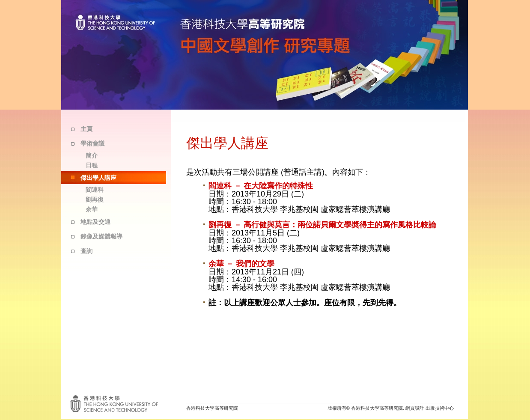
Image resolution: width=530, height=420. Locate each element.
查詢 (86, 251)
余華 (92, 209)
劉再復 (95, 200)
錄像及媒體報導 (101, 236)
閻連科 (95, 190)
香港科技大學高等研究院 (212, 408)
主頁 (86, 129)
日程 (92, 165)
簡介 (92, 155)
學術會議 (92, 143)
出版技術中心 (440, 408)
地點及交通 (95, 222)
